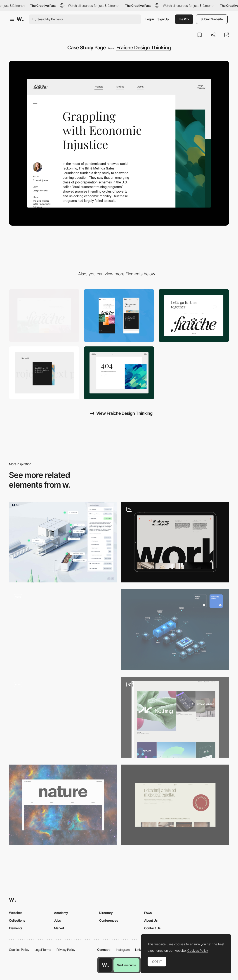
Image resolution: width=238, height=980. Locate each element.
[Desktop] (44, 316)
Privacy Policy (66, 950)
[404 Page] (119, 373)
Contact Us (152, 928)
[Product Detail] (63, 630)
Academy (61, 913)
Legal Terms (43, 950)
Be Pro (184, 19)
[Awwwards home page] (105, 965)
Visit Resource (127, 965)
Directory (106, 913)
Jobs (57, 920)
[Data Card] (63, 542)
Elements (16, 928)
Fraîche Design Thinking (144, 48)
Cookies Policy (19, 950)
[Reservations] (175, 805)
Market (59, 928)
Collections (17, 920)
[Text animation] (44, 373)
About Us (151, 920)
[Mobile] (119, 316)
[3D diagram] (175, 630)
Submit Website (212, 19)
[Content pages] (175, 717)
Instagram (123, 950)
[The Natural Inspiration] (63, 805)
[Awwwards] (20, 19)
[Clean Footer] (194, 316)
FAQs (148, 913)
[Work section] (175, 542)
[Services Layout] (63, 717)
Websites (16, 913)
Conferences (109, 920)
